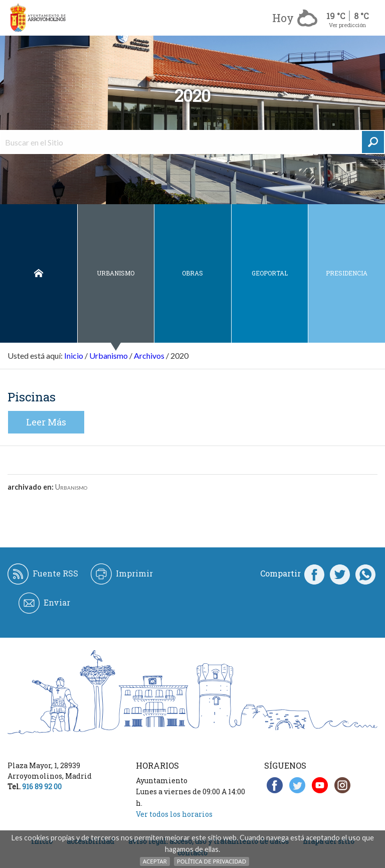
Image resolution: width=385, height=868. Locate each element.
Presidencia (347, 273)
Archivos (149, 355)
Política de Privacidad (212, 861)
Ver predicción (347, 25)
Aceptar (155, 861)
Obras (192, 273)
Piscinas (32, 397)
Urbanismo (116, 273)
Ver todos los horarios (174, 814)
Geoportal (270, 273)
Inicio (39, 273)
